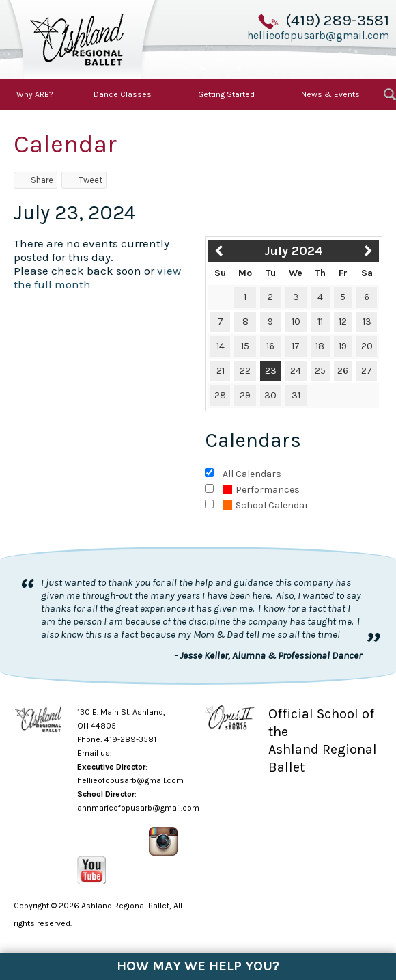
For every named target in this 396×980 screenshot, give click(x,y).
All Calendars (252, 474)
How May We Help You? (198, 966)
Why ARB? (35, 94)
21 (221, 371)
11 (320, 322)
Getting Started (226, 94)
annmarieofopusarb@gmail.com (138, 808)
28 (220, 395)
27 (367, 371)
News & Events (330, 94)
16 (270, 346)
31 (296, 395)
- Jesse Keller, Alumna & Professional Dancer (268, 655)
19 (343, 346)
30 (270, 395)
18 (320, 346)
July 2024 (294, 251)
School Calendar (266, 505)
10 (296, 322)
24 (296, 371)
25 (320, 371)
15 (245, 346)
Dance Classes (123, 94)
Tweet (84, 180)
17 (296, 346)
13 (367, 322)
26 (343, 371)
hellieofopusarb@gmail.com (318, 35)
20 (367, 346)
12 (343, 322)
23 (271, 371)
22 (245, 371)
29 (245, 395)
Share (36, 180)
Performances (261, 490)
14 (221, 346)
